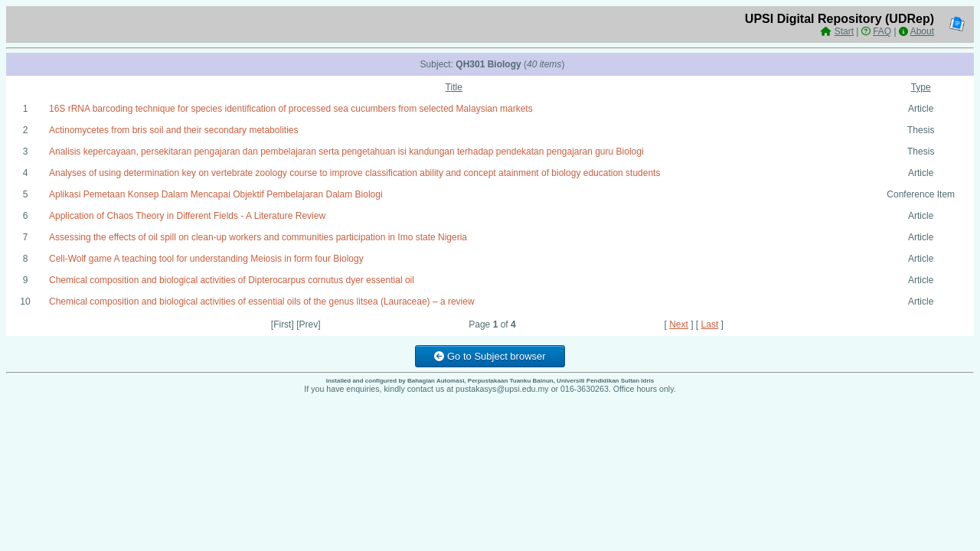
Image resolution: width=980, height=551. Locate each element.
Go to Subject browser (490, 356)
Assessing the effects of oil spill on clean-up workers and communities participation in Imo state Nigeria (258, 237)
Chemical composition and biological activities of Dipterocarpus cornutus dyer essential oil (232, 280)
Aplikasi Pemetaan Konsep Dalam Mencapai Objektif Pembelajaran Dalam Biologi (216, 194)
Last (710, 324)
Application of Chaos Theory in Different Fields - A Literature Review (187, 216)
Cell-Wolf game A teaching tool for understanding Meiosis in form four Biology (206, 259)
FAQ (882, 31)
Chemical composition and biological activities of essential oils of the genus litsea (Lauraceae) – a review (262, 302)
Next (679, 324)
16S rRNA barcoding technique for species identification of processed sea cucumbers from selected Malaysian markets (291, 109)
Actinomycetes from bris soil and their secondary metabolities (173, 130)
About (922, 31)
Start (844, 31)
